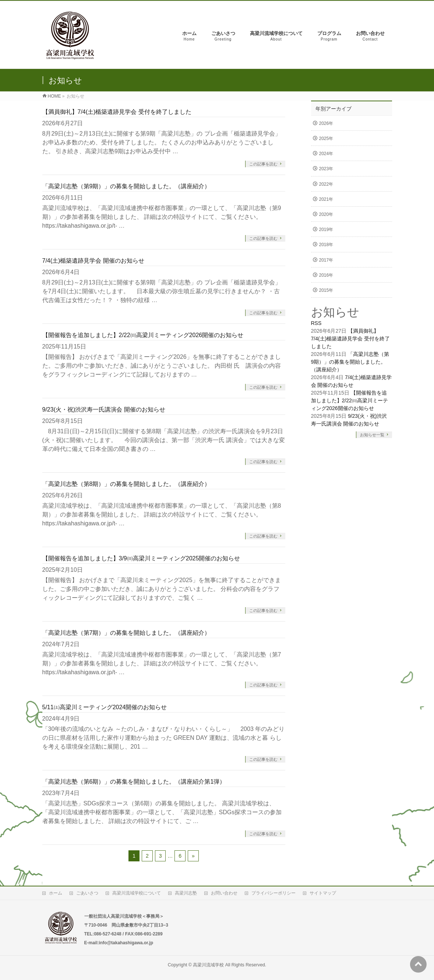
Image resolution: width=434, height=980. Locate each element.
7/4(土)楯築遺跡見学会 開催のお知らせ (93, 261)
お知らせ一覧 (372, 435)
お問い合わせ (224, 893)
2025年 (326, 139)
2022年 (326, 184)
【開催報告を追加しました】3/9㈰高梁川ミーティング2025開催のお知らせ (141, 558)
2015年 (326, 290)
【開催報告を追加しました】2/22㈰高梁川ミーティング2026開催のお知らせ (143, 335)
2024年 (326, 154)
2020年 (326, 214)
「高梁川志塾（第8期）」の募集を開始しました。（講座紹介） (126, 484)
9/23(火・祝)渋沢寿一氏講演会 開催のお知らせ (104, 409)
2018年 (326, 245)
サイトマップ (323, 893)
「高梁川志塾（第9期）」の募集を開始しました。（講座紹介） (126, 186)
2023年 (326, 169)
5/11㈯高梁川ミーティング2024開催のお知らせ (105, 707)
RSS (316, 323)
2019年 (326, 230)
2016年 (326, 275)
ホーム (56, 893)
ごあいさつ (87, 893)
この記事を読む (263, 164)
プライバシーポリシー (274, 893)
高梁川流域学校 (208, 965)
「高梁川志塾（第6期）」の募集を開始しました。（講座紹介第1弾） (134, 782)
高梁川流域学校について (137, 893)
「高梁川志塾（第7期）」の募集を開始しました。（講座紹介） (126, 633)
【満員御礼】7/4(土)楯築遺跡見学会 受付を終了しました (117, 112)
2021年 (326, 199)
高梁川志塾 (186, 893)
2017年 (326, 260)
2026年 (326, 123)
